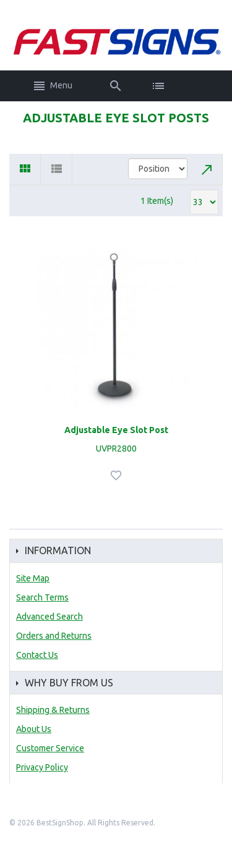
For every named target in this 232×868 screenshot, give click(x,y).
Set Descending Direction (207, 169)
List (57, 169)
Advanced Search (49, 617)
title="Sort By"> (158, 169)
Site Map (33, 578)
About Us (34, 729)
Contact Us (37, 655)
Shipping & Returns (53, 710)
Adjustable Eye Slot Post (116, 430)
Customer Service (50, 748)
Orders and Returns (54, 636)
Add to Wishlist (118, 475)
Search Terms (42, 597)
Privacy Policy (42, 767)
